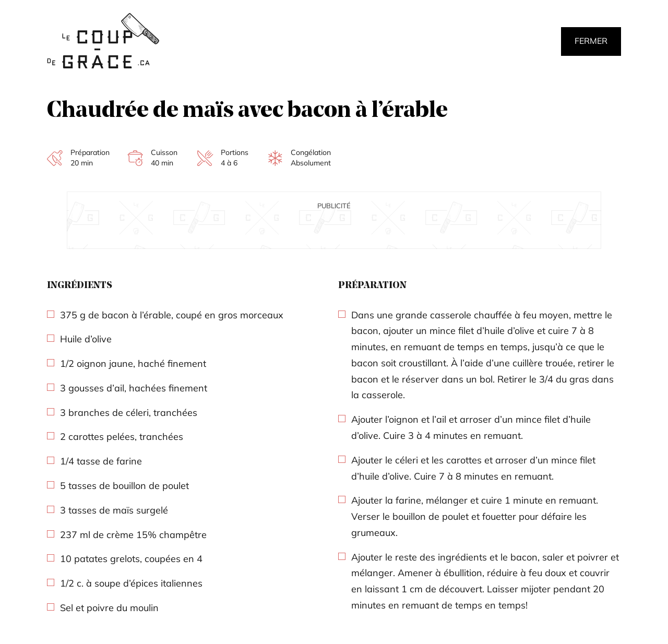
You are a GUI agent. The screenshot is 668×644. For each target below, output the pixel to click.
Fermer (591, 41)
